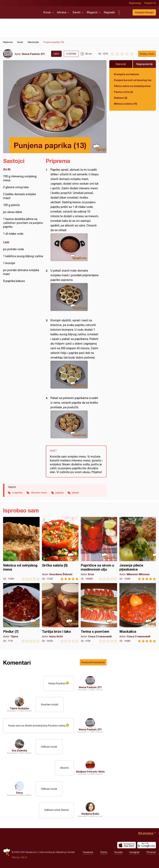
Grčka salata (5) (60, 549)
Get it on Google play (147, 845)
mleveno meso (39, 493)
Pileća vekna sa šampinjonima (132, 86)
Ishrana (62, 12)
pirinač (75, 493)
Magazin (92, 12)
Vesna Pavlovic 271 (33, 54)
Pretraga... (125, 12)
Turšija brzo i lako (60, 613)
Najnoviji (121, 64)
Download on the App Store (127, 845)
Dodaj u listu (147, 54)
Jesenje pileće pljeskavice (138, 549)
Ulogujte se (150, 3)
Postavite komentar (93, 662)
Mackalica (138, 613)
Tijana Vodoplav (19, 708)
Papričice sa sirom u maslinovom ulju (99, 549)
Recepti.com (21, 11)
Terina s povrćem (99, 613)
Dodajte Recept (144, 12)
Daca (19, 793)
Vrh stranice (146, 833)
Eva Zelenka (19, 750)
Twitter (104, 852)
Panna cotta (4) (123, 92)
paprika (59, 493)
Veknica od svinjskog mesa (21, 549)
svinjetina (17, 493)
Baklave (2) (121, 98)
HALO (24, 857)
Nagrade (109, 12)
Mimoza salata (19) (125, 104)
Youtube (118, 852)
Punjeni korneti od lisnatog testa (133, 80)
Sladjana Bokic (90, 814)
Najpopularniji (144, 64)
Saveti (77, 12)
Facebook (88, 852)
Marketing (61, 852)
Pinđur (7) (21, 613)
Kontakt (71, 852)
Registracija (135, 3)
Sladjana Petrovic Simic (90, 772)
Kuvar (47, 12)
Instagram (135, 852)
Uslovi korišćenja (47, 852)
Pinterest (151, 852)
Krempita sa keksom (126, 74)
